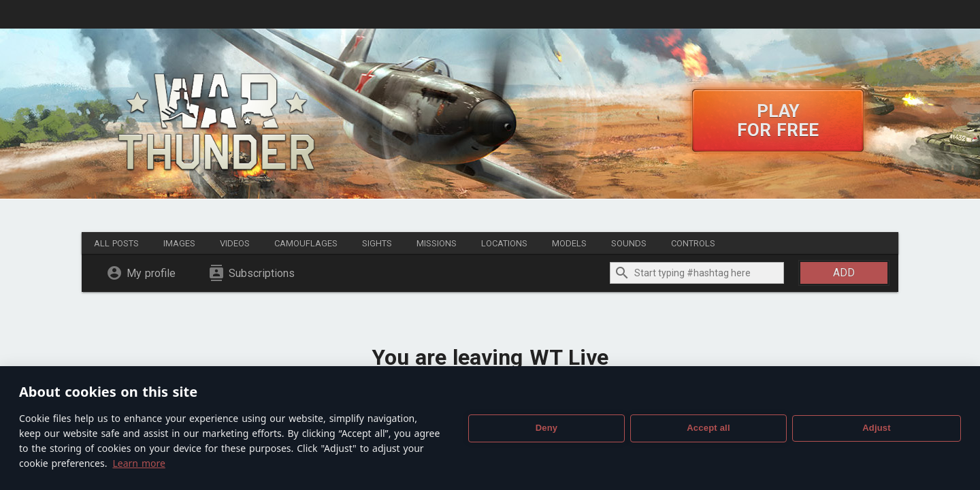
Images (179, 243)
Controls (693, 243)
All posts (116, 243)
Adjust (877, 428)
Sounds (629, 243)
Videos (235, 243)
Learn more (138, 463)
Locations (504, 243)
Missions (437, 243)
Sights (377, 243)
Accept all (708, 428)
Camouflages (306, 243)
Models (569, 243)
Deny (547, 428)
